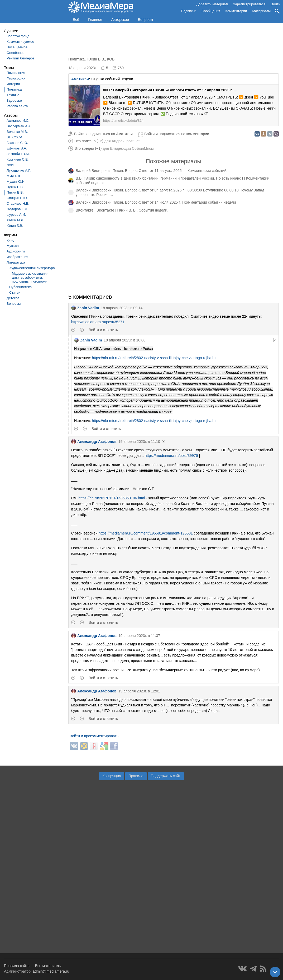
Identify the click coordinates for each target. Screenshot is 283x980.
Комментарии (236, 11)
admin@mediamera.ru (51, 971)
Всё (76, 20)
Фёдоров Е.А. (17, 209)
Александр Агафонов (94, 442)
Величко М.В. (17, 132)
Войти (276, 4)
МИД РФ (13, 176)
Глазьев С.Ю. (17, 143)
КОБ (111, 59)
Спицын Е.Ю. (17, 198)
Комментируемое (20, 42)
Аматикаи (80, 79)
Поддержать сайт (166, 776)
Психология (16, 73)
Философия (16, 78)
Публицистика (20, 287)
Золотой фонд (18, 36)
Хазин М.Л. (15, 220)
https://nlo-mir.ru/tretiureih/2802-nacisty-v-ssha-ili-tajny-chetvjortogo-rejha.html (155, 358)
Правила (136, 776)
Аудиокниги (16, 251)
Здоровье (14, 100)
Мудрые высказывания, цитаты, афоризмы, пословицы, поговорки (31, 277)
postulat (133, 141)
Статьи (15, 292)
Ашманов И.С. (18, 121)
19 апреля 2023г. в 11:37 (139, 636)
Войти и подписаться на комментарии (177, 134)
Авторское (120, 20)
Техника (13, 95)
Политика (14, 89)
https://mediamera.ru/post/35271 (98, 322)
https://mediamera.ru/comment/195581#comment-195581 (146, 533)
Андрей (118, 141)
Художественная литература (32, 268)
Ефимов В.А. (17, 148)
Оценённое (16, 53)
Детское (13, 298)
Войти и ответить (103, 330)
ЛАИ (10, 165)
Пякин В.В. (15, 192)
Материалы (261, 11)
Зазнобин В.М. (18, 154)
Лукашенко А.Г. (19, 170)
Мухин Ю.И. (16, 182)
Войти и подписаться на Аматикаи (103, 134)
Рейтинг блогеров (21, 58)
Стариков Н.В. (18, 203)
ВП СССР (14, 137)
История (13, 84)
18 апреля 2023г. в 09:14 (122, 308)
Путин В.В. (15, 187)
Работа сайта (17, 106)
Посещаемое (17, 47)
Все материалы (48, 966)
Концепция (112, 776)
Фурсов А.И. (16, 215)
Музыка (13, 246)
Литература (16, 262)
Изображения (17, 257)
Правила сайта (17, 966)
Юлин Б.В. (15, 226)
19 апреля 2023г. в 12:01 (139, 691)
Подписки (189, 11)
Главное (95, 20)
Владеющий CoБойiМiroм (132, 148)
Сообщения (211, 11)
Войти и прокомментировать (94, 736)
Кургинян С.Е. (18, 159)
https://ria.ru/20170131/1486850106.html (112, 498)
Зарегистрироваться (249, 4)
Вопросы (145, 20)
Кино (10, 240)
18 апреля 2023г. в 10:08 (124, 340)
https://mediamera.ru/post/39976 (171, 456)
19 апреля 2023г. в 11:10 (139, 442)
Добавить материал (212, 4)
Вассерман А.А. (19, 126)
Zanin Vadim (85, 308)
